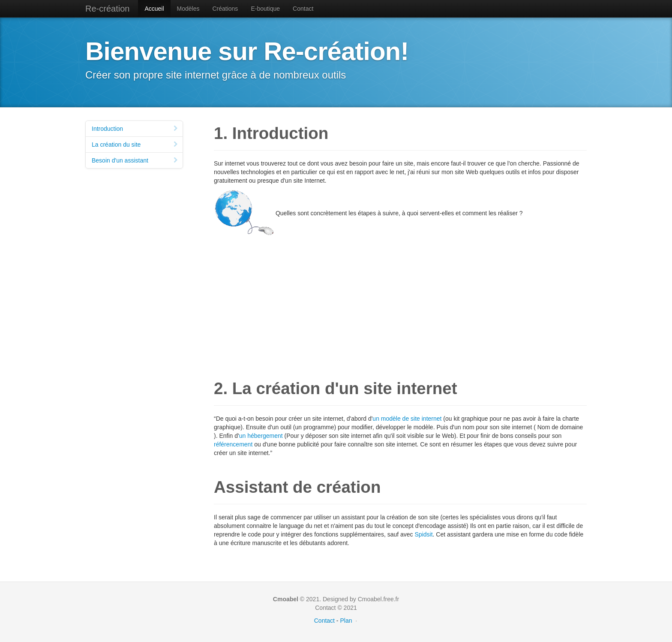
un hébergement (261, 436)
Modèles (188, 9)
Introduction (135, 129)
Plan (346, 621)
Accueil (154, 9)
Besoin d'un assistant (135, 160)
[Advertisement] (400, 298)
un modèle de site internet (407, 419)
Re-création (107, 9)
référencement (233, 444)
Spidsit (424, 534)
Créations (225, 9)
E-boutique (265, 9)
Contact (303, 9)
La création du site (135, 145)
